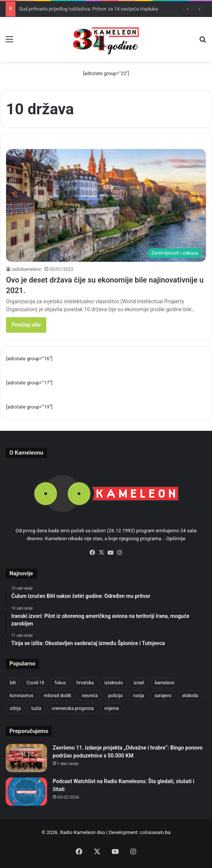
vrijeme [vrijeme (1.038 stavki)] (112, 708)
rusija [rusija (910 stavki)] (138, 696)
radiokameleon (27, 269)
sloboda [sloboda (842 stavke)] (190, 696)
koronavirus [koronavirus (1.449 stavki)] (21, 696)
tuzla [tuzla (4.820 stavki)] (36, 708)
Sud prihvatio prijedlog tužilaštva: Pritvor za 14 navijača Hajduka (88, 9)
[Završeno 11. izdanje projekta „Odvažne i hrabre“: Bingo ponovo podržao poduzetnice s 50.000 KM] (26, 758)
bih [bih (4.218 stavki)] (13, 683)
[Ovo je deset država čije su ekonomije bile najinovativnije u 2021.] (106, 206)
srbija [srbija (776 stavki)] (15, 708)
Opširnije (176, 538)
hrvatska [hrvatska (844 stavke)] (85, 683)
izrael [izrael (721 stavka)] (139, 683)
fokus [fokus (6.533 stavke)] (60, 683)
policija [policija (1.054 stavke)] (115, 696)
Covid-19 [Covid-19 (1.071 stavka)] (35, 683)
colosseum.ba (155, 832)
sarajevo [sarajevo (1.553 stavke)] (163, 696)
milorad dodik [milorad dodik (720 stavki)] (57, 696)
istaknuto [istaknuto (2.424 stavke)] (114, 683)
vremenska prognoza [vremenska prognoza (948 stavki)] (73, 708)
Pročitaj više (26, 325)
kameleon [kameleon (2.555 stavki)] (165, 683)
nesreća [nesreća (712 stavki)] (90, 696)
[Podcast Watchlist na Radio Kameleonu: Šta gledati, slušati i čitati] (26, 792)
